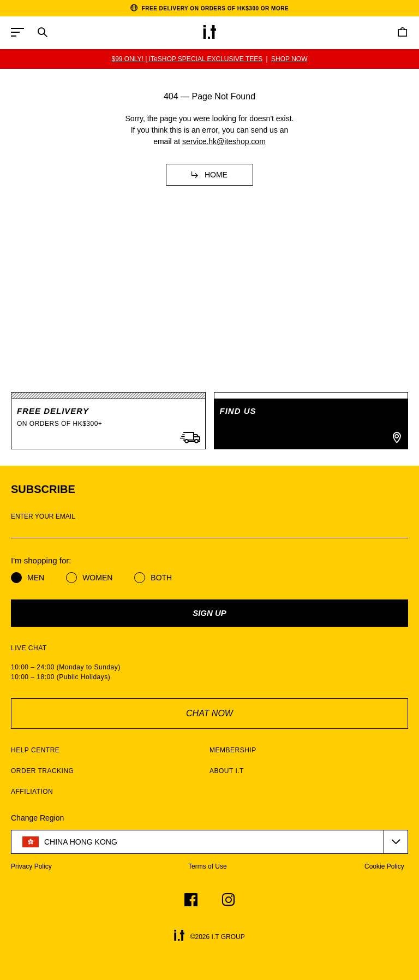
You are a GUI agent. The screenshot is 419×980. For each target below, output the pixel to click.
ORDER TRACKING (42, 771)
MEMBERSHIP (233, 750)
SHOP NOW (289, 59)
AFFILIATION (32, 792)
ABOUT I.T (227, 771)
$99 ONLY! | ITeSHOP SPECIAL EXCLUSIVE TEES (187, 59)
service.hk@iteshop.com (224, 141)
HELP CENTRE (35, 750)
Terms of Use (208, 866)
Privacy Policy (31, 866)
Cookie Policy (384, 866)
